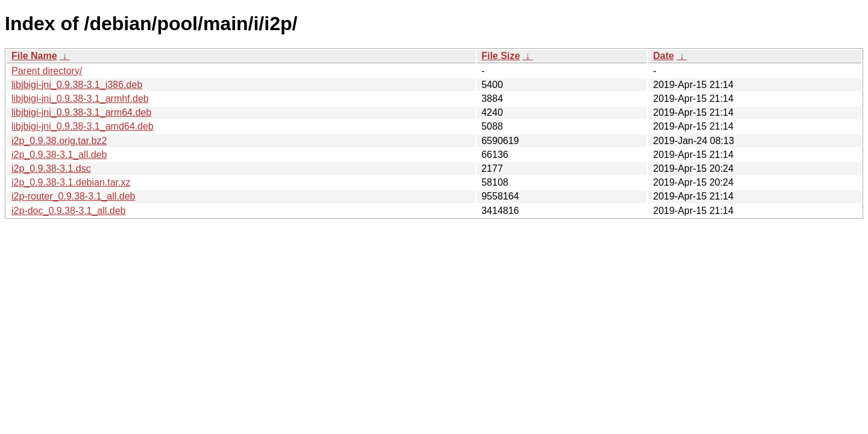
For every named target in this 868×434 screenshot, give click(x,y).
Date (663, 56)
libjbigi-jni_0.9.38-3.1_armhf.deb (80, 99)
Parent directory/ (47, 71)
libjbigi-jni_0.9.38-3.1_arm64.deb (81, 112)
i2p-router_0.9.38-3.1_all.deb (73, 196)
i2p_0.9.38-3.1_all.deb (59, 155)
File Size (501, 56)
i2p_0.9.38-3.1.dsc (51, 168)
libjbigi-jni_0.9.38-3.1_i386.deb (77, 85)
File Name (34, 56)
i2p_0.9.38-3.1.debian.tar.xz (71, 182)
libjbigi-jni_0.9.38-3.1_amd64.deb (83, 126)
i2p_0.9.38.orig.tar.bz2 (59, 141)
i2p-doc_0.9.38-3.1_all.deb (68, 211)
